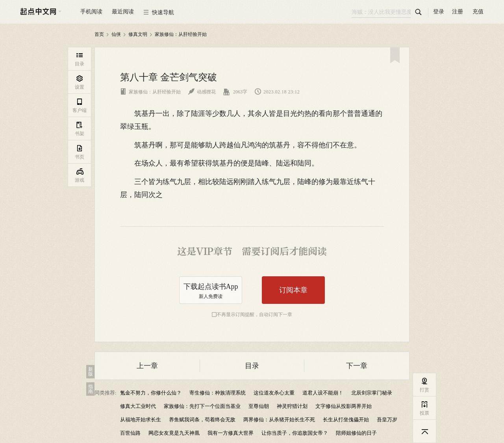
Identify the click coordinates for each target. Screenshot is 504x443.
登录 (439, 12)
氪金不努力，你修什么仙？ (151, 393)
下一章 (357, 366)
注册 (458, 12)
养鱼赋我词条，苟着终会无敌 (202, 420)
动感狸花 (202, 92)
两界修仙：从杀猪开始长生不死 (279, 420)
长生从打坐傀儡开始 (346, 420)
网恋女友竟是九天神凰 (174, 433)
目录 (252, 366)
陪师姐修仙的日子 (356, 433)
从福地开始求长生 (141, 420)
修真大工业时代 (138, 406)
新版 (91, 372)
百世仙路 (130, 433)
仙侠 (116, 34)
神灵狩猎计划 (292, 406)
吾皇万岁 (387, 420)
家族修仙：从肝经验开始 (181, 34)
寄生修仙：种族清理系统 (218, 393)
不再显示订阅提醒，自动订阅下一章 (254, 315)
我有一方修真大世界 (231, 433)
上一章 (147, 366)
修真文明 (138, 34)
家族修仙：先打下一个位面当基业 (202, 406)
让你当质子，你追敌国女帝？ (295, 433)
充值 (478, 12)
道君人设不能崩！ (323, 393)
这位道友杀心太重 (274, 393)
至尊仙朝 (259, 406)
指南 (91, 389)
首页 (99, 34)
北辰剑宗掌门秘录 (372, 393)
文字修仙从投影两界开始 (344, 406)
